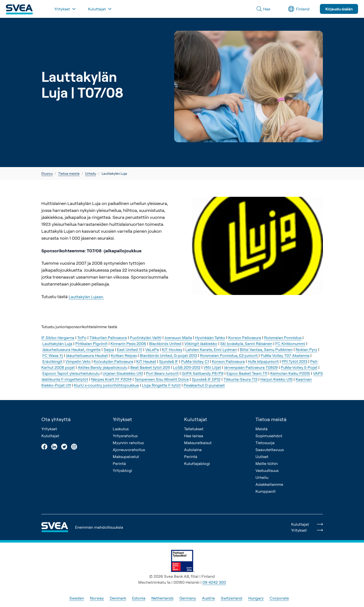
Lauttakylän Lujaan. (86, 297)
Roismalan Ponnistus (283, 338)
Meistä (262, 429)
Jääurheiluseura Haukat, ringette (71, 349)
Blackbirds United (165, 344)
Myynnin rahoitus (128, 443)
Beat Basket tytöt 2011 (150, 367)
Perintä (119, 463)
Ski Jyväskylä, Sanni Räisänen (246, 344)
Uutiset (262, 457)
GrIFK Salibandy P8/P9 (203, 373)
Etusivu (47, 173)
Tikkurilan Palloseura (108, 338)
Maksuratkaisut (198, 443)
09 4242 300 (214, 582)
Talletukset (194, 429)
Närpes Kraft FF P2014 (111, 379)
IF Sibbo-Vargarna (58, 338)
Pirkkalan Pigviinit (91, 344)
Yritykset (49, 429)
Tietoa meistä (69, 173)
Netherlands (162, 598)
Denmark (118, 598)
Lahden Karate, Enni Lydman (211, 349)
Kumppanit (266, 491)
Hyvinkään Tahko (210, 338)
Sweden (77, 598)
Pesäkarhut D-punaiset (204, 385)
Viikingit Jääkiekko (201, 344)
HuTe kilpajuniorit (263, 361)
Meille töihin (267, 463)
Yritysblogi (122, 470)
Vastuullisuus (267, 470)
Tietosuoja (265, 443)
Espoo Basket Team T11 (247, 373)
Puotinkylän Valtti (146, 338)
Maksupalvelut (126, 457)
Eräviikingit (52, 361)
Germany (188, 598)
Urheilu (91, 173)
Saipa (109, 349)
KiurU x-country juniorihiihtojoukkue (106, 385)
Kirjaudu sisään (339, 9)
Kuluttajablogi (197, 463)
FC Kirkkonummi (290, 344)
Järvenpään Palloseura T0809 (251, 367)
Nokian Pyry (306, 349)
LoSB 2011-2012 (187, 367)
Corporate (279, 598)
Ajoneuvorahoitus (129, 450)
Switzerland (232, 598)
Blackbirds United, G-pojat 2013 (168, 355)
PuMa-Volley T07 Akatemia (285, 355)
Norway (97, 598)
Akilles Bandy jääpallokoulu (103, 367)
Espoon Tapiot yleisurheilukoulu (71, 373)
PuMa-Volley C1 (195, 361)
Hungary (256, 598)
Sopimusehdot (269, 436)
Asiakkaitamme (269, 484)
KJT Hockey (172, 349)
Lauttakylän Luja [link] (114, 173)
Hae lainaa (194, 436)
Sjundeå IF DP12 (206, 379)
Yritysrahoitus (125, 436)
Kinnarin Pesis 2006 (128, 344)
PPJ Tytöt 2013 (294, 361)
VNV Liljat (212, 367)
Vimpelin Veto (78, 361)
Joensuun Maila (178, 338)
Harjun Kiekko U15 (277, 379)
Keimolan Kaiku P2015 (290, 373)
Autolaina (193, 450)
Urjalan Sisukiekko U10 (123, 373)
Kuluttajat (50, 436)
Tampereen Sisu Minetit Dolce (162, 379)
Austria (208, 598)
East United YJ (130, 349)
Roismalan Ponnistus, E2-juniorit (229, 355)
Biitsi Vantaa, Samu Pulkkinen (266, 349)
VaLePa (152, 349)
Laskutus (121, 429)
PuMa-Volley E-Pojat (299, 367)
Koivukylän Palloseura (113, 361)
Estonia (139, 598)
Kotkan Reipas (124, 355)
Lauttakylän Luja (57, 344)
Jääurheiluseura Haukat (87, 355)
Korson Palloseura (245, 338)
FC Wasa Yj (53, 355)
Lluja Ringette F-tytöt (161, 385)
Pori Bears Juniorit (162, 373)
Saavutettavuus (270, 450)
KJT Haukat (146, 361)
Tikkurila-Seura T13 (240, 379)
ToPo (82, 338)
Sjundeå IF (169, 361)
